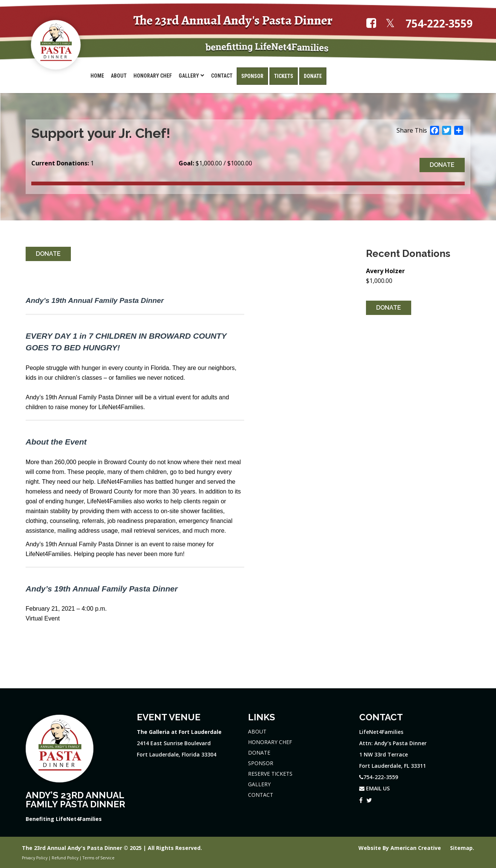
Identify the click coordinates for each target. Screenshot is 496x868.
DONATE (259, 753)
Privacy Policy (35, 858)
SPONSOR (261, 763)
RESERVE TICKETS (270, 774)
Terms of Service (99, 858)
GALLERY (259, 784)
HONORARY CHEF (270, 742)
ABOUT (257, 731)
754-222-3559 (439, 24)
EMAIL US (374, 788)
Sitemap (461, 848)
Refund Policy (65, 858)
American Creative (416, 848)
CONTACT (261, 795)
